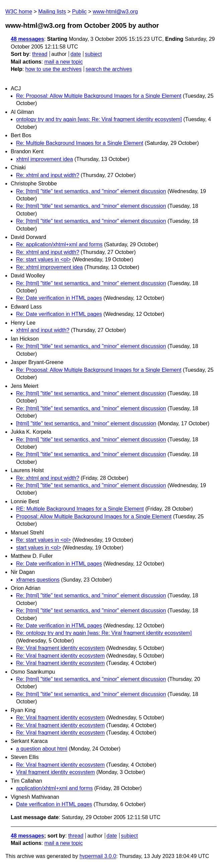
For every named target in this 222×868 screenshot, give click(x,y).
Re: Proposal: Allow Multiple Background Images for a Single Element (99, 96)
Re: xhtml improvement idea (49, 267)
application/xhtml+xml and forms (54, 788)
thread (40, 54)
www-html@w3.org (115, 12)
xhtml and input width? (43, 330)
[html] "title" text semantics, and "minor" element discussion (86, 423)
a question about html (42, 749)
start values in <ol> (39, 548)
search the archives (109, 69)
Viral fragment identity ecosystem (55, 772)
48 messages (27, 39)
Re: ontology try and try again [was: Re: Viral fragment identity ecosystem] (104, 633)
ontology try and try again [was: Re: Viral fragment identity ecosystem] (99, 119)
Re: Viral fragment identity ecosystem (60, 648)
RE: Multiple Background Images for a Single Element (80, 509)
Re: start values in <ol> (44, 259)
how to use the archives (54, 69)
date (76, 54)
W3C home (19, 12)
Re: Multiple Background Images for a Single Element (80, 143)
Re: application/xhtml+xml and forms (59, 244)
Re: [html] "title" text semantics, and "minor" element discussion (91, 191)
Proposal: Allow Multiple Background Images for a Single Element (94, 516)
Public (79, 12)
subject (93, 54)
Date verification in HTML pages (54, 804)
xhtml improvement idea (45, 159)
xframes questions (38, 580)
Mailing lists (52, 12)
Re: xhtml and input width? (48, 175)
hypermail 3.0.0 (98, 856)
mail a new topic (63, 62)
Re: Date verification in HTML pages (59, 298)
